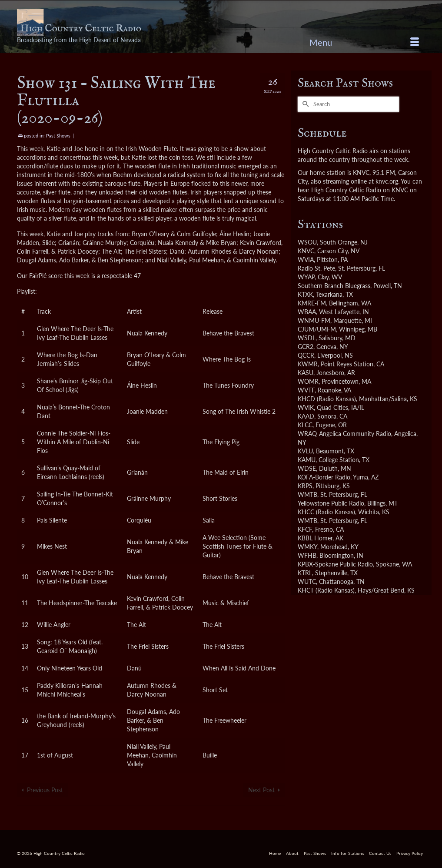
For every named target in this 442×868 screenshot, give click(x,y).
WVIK (306, 407)
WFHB (307, 555)
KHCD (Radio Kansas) (327, 399)
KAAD (306, 416)
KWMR (308, 364)
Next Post (261, 790)
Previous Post (45, 790)
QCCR (306, 355)
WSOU (307, 242)
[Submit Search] (304, 104)
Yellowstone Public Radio (331, 503)
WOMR (308, 381)
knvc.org (387, 181)
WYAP (306, 277)
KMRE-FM (312, 303)
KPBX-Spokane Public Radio (335, 564)
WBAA (307, 312)
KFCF (305, 529)
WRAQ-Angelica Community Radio (344, 434)
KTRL (305, 573)
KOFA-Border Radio (324, 477)
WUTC (307, 581)
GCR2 (306, 347)
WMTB (307, 494)
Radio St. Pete (316, 268)
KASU (306, 373)
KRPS (305, 486)
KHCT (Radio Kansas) (326, 590)
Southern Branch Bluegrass (334, 286)
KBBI (304, 538)
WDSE (307, 468)
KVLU (305, 451)
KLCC (305, 425)
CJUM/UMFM (317, 329)
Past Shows (58, 136)
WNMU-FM (314, 320)
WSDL (307, 338)
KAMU (307, 460)
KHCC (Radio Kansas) (326, 512)
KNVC (306, 251)
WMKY (307, 547)
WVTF (306, 390)
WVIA (306, 260)
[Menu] (364, 42)
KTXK (305, 294)
